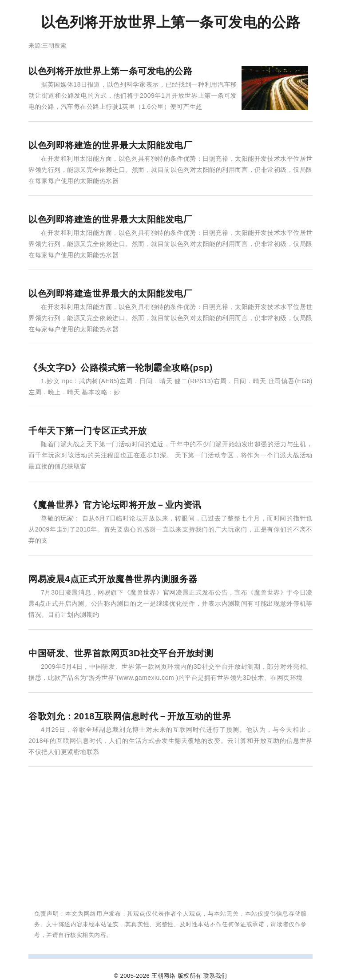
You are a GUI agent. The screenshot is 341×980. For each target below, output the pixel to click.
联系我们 (215, 976)
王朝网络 (163, 976)
